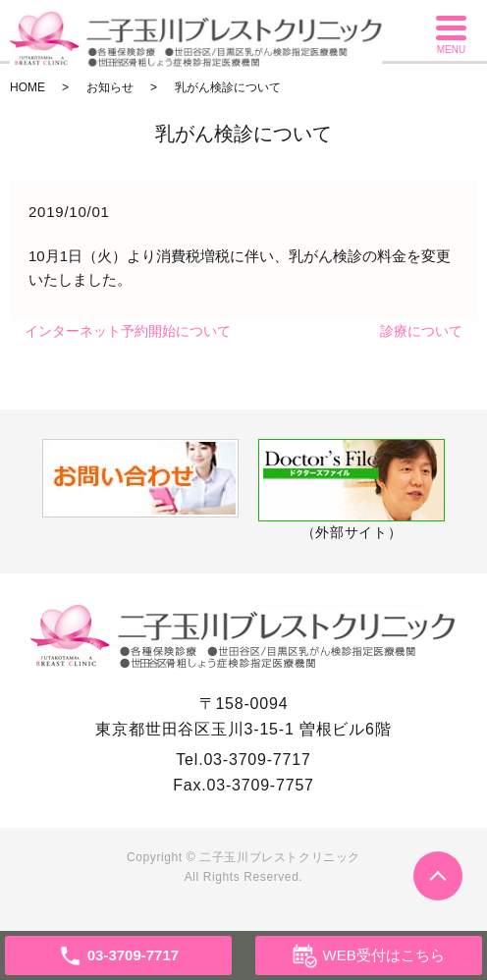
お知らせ (110, 87)
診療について (421, 331)
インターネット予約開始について (128, 331)
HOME (27, 87)
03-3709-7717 (257, 760)
